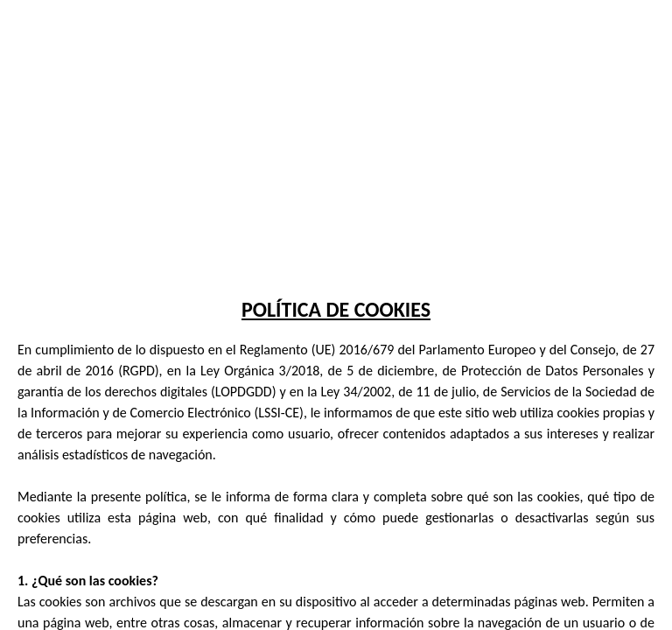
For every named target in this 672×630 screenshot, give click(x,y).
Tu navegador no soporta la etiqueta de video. (336, 131)
